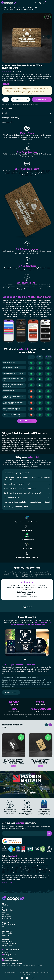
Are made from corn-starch (27, 812)
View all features (27, 421)
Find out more (7, 881)
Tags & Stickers (8, 908)
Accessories (6, 915)
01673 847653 (40, 316)
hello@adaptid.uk (9, 953)
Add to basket (42, 99)
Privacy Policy (7, 944)
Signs (4, 910)
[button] (49, 832)
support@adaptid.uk (10, 958)
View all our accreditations (44, 812)
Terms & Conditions (9, 942)
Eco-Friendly (7, 917)
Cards (4, 906)
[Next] (49, 37)
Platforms (6, 913)
